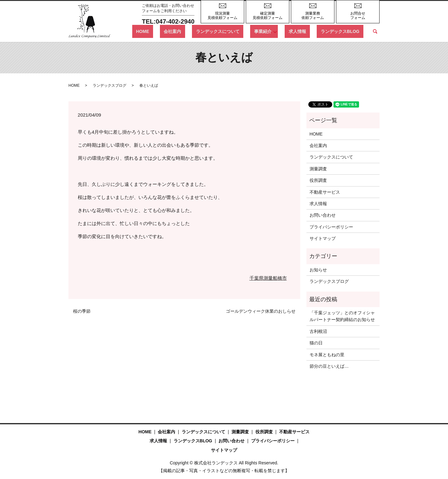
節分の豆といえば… (329, 366)
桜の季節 (82, 311)
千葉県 (257, 278)
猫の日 (316, 343)
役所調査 (318, 180)
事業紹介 (278, 31)
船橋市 (280, 278)
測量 (268, 278)
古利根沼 (318, 331)
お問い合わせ (323, 215)
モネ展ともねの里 (327, 355)
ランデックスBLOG (344, 31)
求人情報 (309, 31)
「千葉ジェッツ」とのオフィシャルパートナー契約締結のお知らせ (342, 316)
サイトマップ (323, 238)
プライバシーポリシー (331, 227)
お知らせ (318, 270)
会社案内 (203, 31)
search (375, 31)
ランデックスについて (241, 31)
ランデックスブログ (110, 85)
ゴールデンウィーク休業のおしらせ (261, 311)
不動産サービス (325, 192)
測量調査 (318, 169)
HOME (181, 31)
